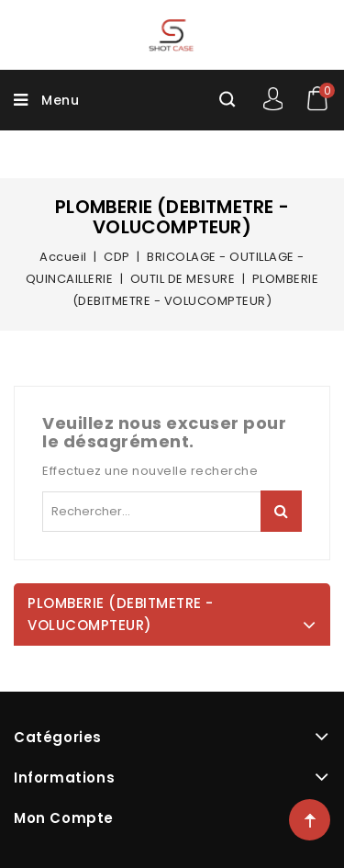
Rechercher (281, 511)
